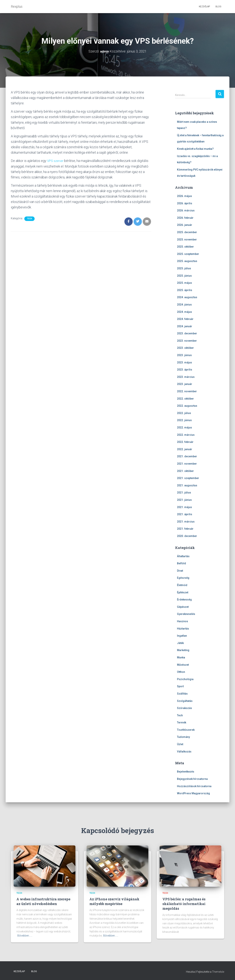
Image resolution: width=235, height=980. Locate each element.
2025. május (184, 283)
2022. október (185, 399)
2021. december (187, 456)
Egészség (183, 578)
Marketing (183, 650)
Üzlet (180, 744)
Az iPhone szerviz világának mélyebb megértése (114, 901)
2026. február (185, 218)
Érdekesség (184, 600)
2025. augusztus (187, 261)
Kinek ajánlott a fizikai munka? (195, 149)
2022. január (185, 449)
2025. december (187, 232)
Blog (218, 7)
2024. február (185, 319)
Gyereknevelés (186, 614)
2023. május (184, 362)
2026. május (184, 196)
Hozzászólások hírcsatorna (194, 786)
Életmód (182, 585)
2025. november (187, 239)
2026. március (186, 210)
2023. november (187, 341)
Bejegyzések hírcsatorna (192, 779)
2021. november (187, 464)
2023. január (185, 384)
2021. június (184, 500)
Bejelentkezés (186, 772)
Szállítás (182, 694)
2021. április (185, 514)
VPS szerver (56, 161)
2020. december (187, 536)
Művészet (183, 665)
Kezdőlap (204, 7)
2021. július (184, 493)
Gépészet (183, 607)
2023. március (186, 377)
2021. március (186, 522)
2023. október (185, 348)
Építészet (183, 592)
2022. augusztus (187, 406)
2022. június (184, 420)
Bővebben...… (25, 936)
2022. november (187, 391)
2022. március (186, 435)
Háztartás (183, 628)
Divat (180, 571)
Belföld (181, 563)
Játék (180, 643)
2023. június (184, 355)
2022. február (185, 442)
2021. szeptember (188, 478)
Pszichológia (185, 679)
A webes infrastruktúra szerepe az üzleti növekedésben (43, 901)
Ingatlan (182, 636)
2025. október (185, 247)
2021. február (185, 529)
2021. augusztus (187, 485)
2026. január (185, 225)
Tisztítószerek (186, 730)
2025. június (184, 276)
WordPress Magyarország (193, 793)
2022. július (184, 413)
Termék (182, 722)
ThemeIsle (218, 972)
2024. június (184, 305)
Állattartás (183, 556)
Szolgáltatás (185, 701)
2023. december (187, 333)
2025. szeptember (188, 254)
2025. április (185, 290)
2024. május (184, 312)
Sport (180, 686)
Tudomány (183, 737)
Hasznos (183, 621)
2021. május (184, 507)
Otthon (181, 672)
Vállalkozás (184, 752)
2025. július (184, 268)
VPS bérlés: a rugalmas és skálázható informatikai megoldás (184, 904)
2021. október (185, 471)
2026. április (185, 203)
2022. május (184, 427)
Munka (181, 657)
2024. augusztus (187, 297)
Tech (29, 219)
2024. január (185, 326)
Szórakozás (184, 708)
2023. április (185, 370)
